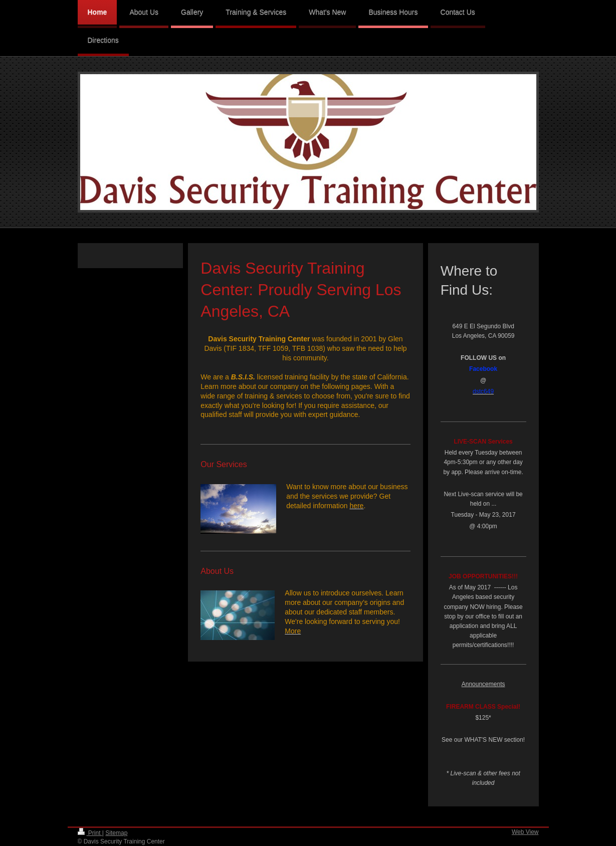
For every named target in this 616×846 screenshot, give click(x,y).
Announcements (483, 684)
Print (90, 833)
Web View (525, 832)
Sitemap (116, 833)
